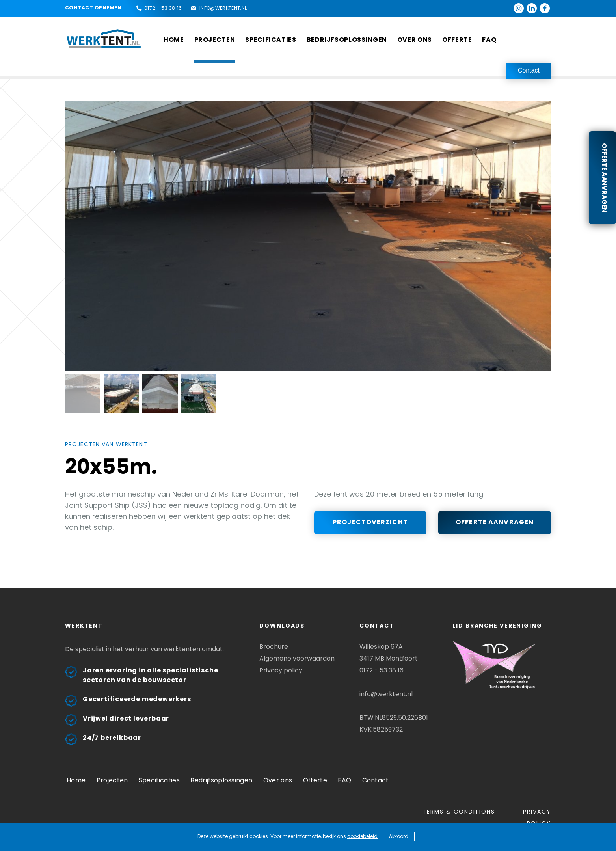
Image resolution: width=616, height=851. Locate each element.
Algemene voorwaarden (297, 658)
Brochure (274, 647)
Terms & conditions (459, 812)
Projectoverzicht (370, 522)
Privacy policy (281, 670)
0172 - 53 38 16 (163, 8)
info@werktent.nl (223, 8)
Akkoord (399, 836)
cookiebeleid (362, 836)
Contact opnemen (93, 8)
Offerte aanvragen (604, 178)
